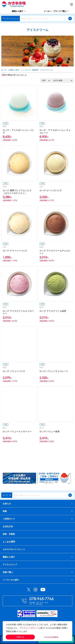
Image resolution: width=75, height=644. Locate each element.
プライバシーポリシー (29, 628)
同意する (20, 637)
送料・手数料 (9, 534)
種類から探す (19, 11)
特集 (5, 511)
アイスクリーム (47, 70)
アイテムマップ (37, 564)
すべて (4, 70)
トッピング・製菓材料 (30, 70)
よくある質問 (9, 542)
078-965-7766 (42, 599)
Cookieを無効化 (51, 637)
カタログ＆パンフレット (14, 549)
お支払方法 (8, 526)
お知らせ (37, 503)
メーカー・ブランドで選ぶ (56, 11)
